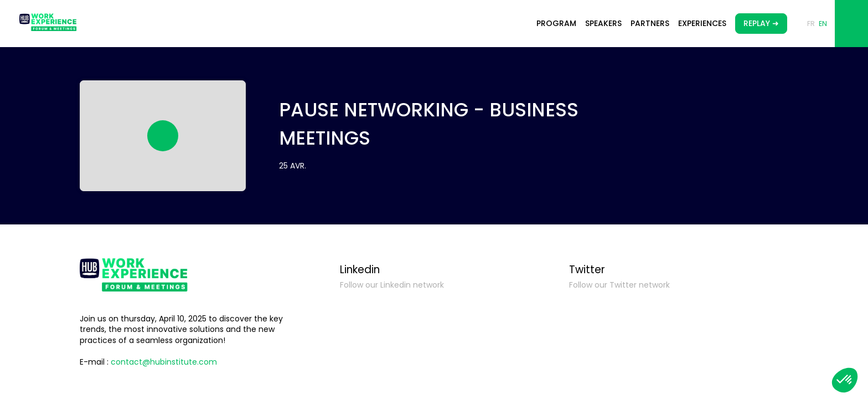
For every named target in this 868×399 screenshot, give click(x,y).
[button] (761, 24)
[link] (556, 24)
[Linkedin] (447, 313)
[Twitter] (676, 313)
